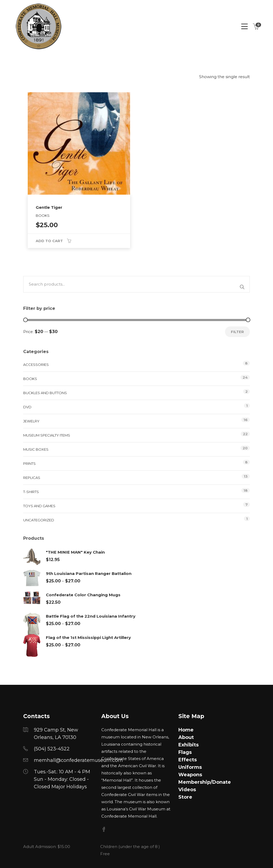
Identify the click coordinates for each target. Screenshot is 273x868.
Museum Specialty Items (47, 435)
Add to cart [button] (49, 241)
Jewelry (31, 421)
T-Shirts (31, 492)
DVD (27, 407)
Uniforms (190, 767)
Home (186, 730)
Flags (185, 752)
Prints (29, 463)
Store (185, 797)
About (186, 737)
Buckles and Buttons (45, 393)
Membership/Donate (205, 782)
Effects (188, 760)
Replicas (32, 478)
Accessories (36, 365)
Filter (237, 332)
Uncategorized (39, 520)
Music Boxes (36, 449)
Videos (187, 790)
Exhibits (188, 745)
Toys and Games (39, 506)
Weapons (190, 775)
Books (30, 379)
